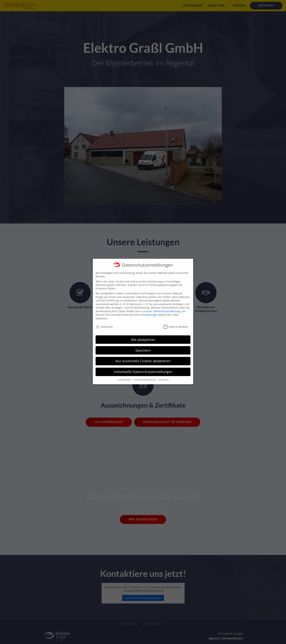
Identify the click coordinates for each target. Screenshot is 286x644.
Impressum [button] (163, 375)
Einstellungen (150, 310)
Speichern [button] (143, 345)
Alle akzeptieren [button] (143, 334)
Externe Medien (176, 322)
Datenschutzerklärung (167, 306)
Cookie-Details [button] (125, 375)
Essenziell (104, 322)
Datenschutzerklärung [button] (145, 375)
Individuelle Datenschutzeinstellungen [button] (143, 367)
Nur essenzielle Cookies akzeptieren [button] (143, 356)
